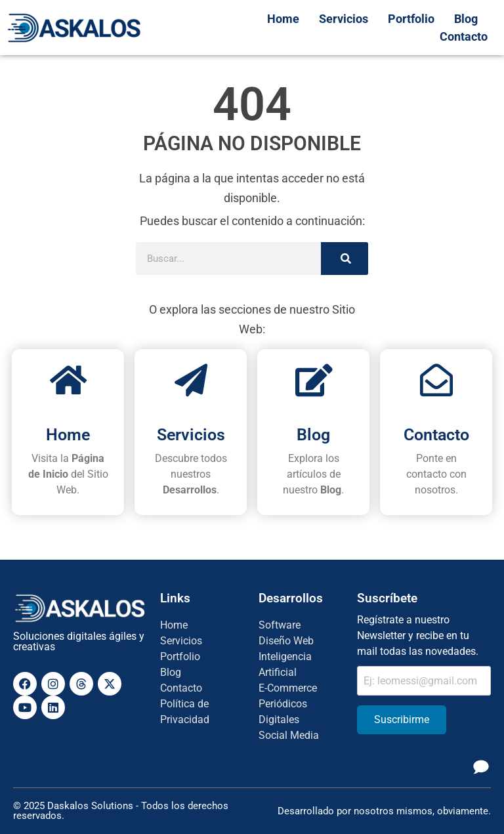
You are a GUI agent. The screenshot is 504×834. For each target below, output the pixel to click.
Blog (313, 435)
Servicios (191, 435)
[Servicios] (191, 380)
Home (68, 435)
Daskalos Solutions (90, 806)
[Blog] (314, 380)
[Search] (345, 259)
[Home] (68, 380)
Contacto (436, 435)
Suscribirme (402, 719)
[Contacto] (436, 380)
